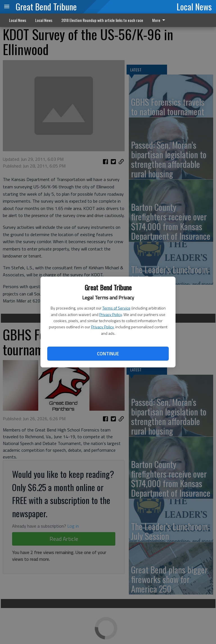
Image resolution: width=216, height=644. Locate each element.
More (160, 20)
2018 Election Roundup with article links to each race (102, 20)
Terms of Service (116, 308)
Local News (194, 6)
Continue (108, 354)
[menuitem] (160, 20)
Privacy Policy (111, 314)
